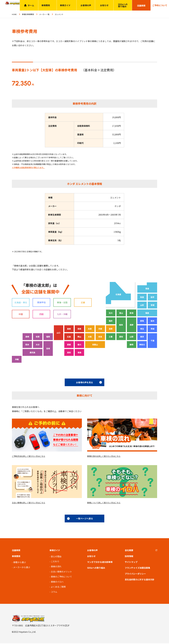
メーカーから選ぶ (22, 568)
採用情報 (129, 557)
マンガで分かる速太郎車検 (100, 563)
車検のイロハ (57, 582)
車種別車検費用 (28, 14)
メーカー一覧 (44, 14)
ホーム (31, 5)
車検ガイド (65, 5)
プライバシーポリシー (135, 574)
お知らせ (104, 5)
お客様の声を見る (84, 382)
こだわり (55, 562)
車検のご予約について (61, 577)
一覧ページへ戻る (84, 519)
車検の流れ (56, 567)
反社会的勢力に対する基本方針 (140, 580)
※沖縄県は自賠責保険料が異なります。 (28, 167)
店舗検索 (16, 551)
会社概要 (129, 551)
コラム (54, 592)
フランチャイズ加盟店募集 (137, 569)
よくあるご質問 (58, 587)
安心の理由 (56, 557)
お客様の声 (86, 5)
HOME (14, 14)
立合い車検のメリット (61, 572)
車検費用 (16, 557)
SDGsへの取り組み (123, 5)
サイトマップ (131, 563)
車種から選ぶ (20, 563)
